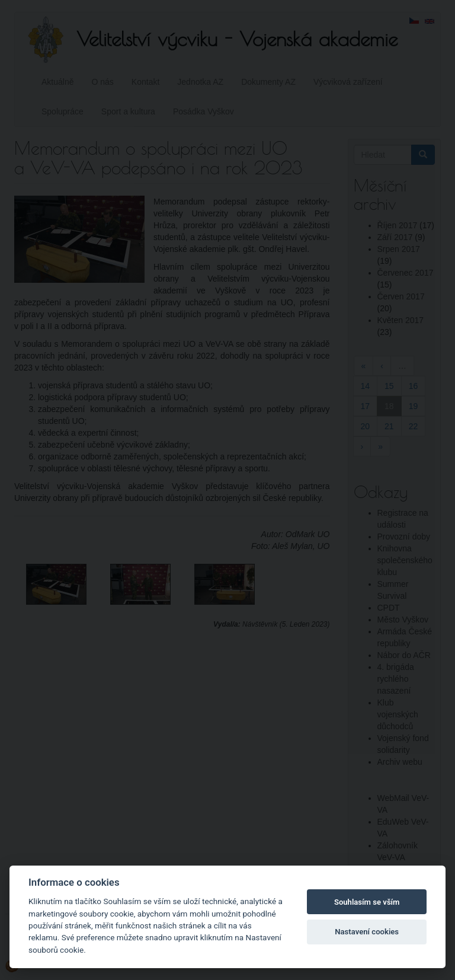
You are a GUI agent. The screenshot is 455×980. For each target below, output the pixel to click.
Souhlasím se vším (367, 902)
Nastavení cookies (367, 932)
